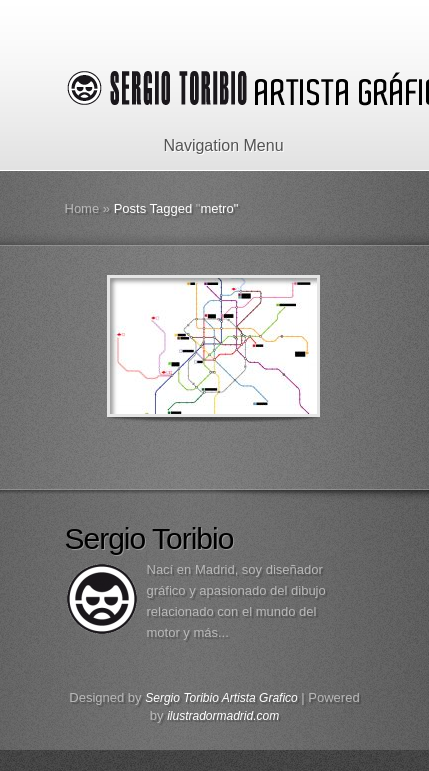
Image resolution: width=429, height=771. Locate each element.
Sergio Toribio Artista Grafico (221, 698)
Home (82, 208)
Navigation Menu (210, 145)
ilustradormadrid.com (223, 716)
